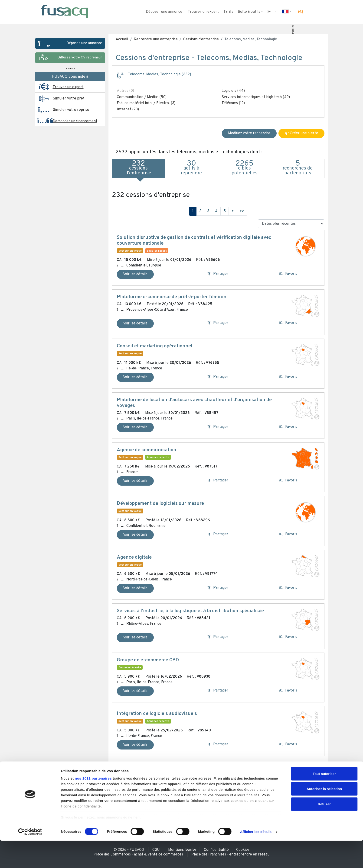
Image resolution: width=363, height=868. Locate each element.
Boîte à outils (249, 12)
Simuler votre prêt (69, 99)
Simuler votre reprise (71, 110)
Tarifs (228, 12)
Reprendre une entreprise (156, 39)
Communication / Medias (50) (142, 97)
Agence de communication (147, 450)
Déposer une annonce (164, 12)
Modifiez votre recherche (249, 133)
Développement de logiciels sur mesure (160, 504)
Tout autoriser (324, 801)
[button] (301, 12)
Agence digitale (134, 557)
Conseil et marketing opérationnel (155, 346)
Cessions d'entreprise (201, 39)
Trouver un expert (203, 12)
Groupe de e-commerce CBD (148, 660)
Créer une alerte (301, 133)
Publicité (293, 29)
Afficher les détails (256, 859)
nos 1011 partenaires (93, 806)
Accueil (122, 39)
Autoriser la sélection (324, 816)
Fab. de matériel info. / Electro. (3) (146, 103)
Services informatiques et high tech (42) (256, 97)
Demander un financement (75, 121)
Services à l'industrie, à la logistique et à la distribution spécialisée (190, 611)
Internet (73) (128, 109)
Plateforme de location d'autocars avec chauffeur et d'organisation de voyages (194, 403)
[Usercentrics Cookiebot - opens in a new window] (30, 859)
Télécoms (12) (233, 103)
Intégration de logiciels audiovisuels (157, 714)
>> (242, 211)
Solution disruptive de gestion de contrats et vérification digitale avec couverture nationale (194, 241)
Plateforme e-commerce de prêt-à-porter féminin (172, 297)
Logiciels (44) (233, 91)
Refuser (324, 831)
